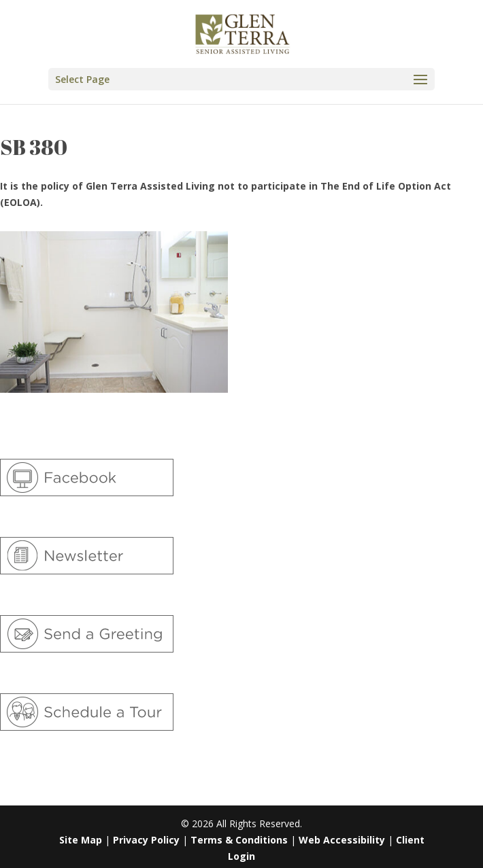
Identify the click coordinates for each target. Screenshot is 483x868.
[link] (243, 33)
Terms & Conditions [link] (239, 840)
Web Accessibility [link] (342, 840)
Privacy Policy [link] (146, 840)
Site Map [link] (81, 840)
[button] (241, 79)
